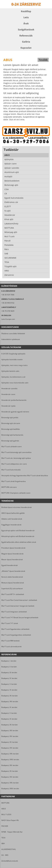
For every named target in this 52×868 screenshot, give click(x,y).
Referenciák (26, 36)
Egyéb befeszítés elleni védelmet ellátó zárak (19, 542)
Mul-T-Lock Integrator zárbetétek (14, 612)
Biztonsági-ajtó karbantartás (12, 435)
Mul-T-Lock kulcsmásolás (11, 470)
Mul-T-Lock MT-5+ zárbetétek (13, 594)
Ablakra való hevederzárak (12, 519)
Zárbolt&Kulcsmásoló (10, 861)
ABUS (4, 809)
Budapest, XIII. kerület (10, 730)
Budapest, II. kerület (9, 667)
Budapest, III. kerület (9, 672)
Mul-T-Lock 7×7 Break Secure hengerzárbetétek (20, 618)
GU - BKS (5, 855)
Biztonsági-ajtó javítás (10, 417)
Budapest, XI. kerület (9, 719)
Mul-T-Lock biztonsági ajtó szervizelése (16, 452)
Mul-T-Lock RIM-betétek (10, 641)
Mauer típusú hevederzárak (12, 559)
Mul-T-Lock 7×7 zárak (10, 623)
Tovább (43, 60)
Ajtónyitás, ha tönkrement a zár (13, 377)
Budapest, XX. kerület (10, 771)
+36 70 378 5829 (8, 311)
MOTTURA (5, 803)
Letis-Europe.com (8, 319)
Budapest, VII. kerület (9, 696)
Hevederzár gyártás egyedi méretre (15, 412)
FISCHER (5, 826)
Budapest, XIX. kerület (10, 765)
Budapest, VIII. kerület (10, 701)
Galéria (26, 42)
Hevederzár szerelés (9, 388)
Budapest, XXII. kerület (10, 783)
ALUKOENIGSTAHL (9, 849)
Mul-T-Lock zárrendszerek (11, 647)
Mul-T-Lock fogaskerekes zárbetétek (15, 629)
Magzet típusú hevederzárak (12, 554)
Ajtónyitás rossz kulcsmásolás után (15, 383)
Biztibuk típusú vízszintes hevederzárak (17, 507)
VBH (3, 843)
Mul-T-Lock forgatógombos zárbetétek (16, 635)
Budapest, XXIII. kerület (10, 789)
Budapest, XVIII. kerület (10, 759)
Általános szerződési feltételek (13, 334)
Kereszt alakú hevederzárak (12, 577)
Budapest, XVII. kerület (10, 754)
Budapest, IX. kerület (9, 707)
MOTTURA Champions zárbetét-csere (16, 493)
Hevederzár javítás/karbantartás (14, 400)
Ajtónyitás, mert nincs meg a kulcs (14, 365)
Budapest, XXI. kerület (10, 777)
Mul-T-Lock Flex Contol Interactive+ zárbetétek (19, 600)
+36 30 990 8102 (8, 303)
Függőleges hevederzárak (11, 525)
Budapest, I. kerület (9, 661)
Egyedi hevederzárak (9, 565)
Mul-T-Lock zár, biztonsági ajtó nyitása (16, 458)
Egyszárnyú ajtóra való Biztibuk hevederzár (18, 530)
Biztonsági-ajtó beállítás (11, 429)
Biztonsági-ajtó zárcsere (11, 423)
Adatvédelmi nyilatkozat (11, 339)
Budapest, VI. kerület (9, 690)
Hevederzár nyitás (8, 406)
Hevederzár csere (8, 394)
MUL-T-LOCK (6, 814)
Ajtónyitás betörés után (10, 371)
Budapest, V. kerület (9, 684)
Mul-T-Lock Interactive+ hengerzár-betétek (18, 606)
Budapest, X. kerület (9, 713)
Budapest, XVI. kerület (10, 748)
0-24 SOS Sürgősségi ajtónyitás (13, 354)
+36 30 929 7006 (8, 295)
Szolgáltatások (26, 30)
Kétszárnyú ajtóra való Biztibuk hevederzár (18, 536)
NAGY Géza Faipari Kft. (10, 820)
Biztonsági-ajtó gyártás (10, 441)
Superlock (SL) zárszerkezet (12, 588)
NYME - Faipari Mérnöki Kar (12, 832)
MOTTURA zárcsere (9, 487)
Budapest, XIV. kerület (10, 736)
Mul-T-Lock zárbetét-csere (12, 447)
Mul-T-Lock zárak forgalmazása (14, 481)
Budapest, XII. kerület (9, 725)
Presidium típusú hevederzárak (13, 548)
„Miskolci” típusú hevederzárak (13, 571)
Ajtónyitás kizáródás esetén (12, 359)
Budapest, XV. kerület (10, 742)
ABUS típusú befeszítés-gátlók (13, 513)
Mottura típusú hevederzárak (13, 583)
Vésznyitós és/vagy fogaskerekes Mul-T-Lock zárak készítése (25, 476)
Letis (26, 17)
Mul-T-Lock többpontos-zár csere (14, 464)
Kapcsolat (26, 48)
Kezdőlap (26, 11)
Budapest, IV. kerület (9, 678)
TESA (3, 838)
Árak (26, 23)
